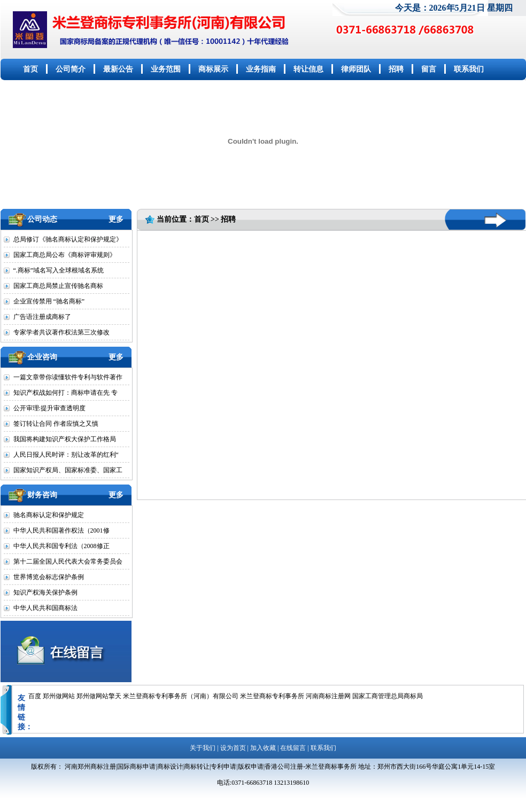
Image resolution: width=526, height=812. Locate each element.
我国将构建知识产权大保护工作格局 (65, 439)
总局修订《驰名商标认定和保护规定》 (68, 239)
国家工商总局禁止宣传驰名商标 (58, 286)
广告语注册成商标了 (42, 317)
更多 (116, 219)
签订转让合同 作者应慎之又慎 (56, 424)
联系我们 (469, 69)
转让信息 (308, 69)
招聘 (396, 69)
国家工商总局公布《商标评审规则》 (65, 255)
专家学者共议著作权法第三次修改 (61, 332)
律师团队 (356, 69)
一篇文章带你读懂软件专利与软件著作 (68, 377)
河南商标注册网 (328, 696)
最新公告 (118, 69)
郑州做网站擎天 (99, 696)
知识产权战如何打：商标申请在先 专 (65, 393)
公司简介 (71, 69)
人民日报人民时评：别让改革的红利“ (66, 455)
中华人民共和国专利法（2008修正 (61, 546)
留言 (429, 69)
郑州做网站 (59, 696)
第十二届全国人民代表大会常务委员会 (68, 561)
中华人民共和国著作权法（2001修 (61, 530)
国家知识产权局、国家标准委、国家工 (68, 470)
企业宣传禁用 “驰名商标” (49, 301)
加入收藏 (263, 748)
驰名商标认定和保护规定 (49, 515)
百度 (35, 696)
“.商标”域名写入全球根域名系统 (59, 270)
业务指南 (261, 69)
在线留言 (293, 748)
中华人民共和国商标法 (45, 608)
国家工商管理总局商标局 (388, 696)
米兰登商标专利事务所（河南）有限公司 (181, 696)
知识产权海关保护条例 (45, 592)
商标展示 (213, 69)
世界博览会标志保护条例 (49, 577)
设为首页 (233, 748)
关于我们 (203, 748)
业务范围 (166, 69)
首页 (30, 69)
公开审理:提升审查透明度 (49, 408)
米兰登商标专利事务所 (272, 696)
